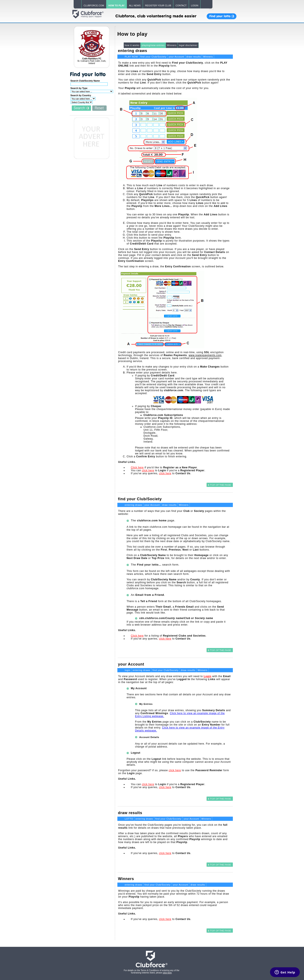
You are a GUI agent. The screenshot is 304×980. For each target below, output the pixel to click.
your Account (176, 57)
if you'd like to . (164, 467)
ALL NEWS (135, 5)
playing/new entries (153, 45)
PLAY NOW (131, 57)
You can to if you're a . (168, 470)
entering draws (134, 505)
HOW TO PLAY (117, 5)
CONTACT (181, 5)
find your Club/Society (153, 57)
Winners (172, 45)
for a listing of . (169, 636)
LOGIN (195, 5)
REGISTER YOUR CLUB (158, 5)
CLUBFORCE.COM (94, 5)
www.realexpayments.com (205, 355)
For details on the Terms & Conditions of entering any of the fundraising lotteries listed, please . (151, 972)
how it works (132, 45)
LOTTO (129, 819)
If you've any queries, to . (161, 473)
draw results (194, 57)
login (128, 670)
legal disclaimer (188, 45)
